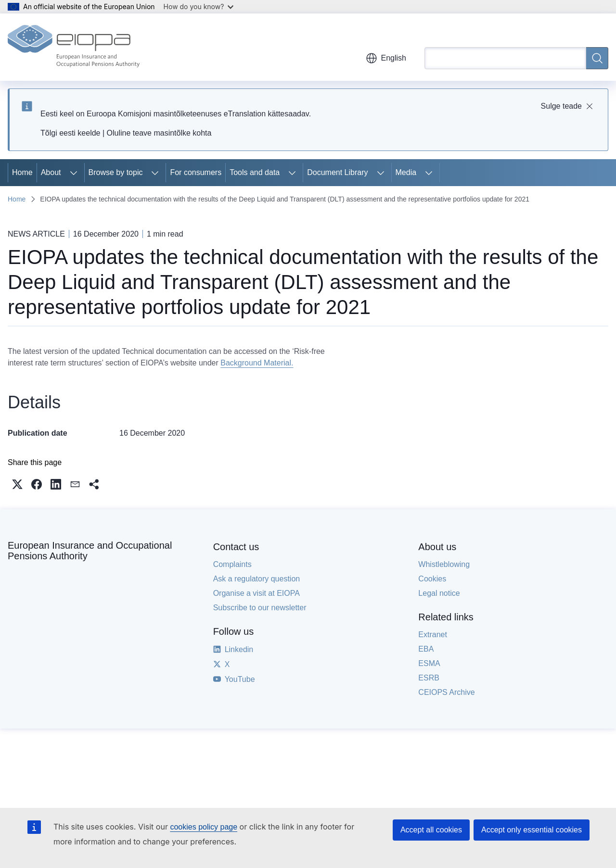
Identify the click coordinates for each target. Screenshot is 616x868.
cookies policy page (204, 827)
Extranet (433, 635)
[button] (17, 484)
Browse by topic (116, 172)
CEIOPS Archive (446, 692)
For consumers (196, 172)
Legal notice (439, 593)
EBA (426, 649)
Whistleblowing (444, 564)
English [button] (386, 58)
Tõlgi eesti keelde (71, 133)
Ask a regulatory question (257, 579)
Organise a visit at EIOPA (257, 593)
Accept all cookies (431, 830)
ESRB (429, 678)
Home (22, 172)
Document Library (337, 172)
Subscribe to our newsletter (260, 608)
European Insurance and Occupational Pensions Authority (90, 551)
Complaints (232, 564)
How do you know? (199, 6)
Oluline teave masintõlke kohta (159, 133)
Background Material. (257, 363)
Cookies (432, 579)
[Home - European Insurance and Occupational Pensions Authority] (74, 47)
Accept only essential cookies (532, 830)
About (51, 172)
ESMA (429, 663)
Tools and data (255, 172)
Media (406, 172)
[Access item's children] (74, 173)
